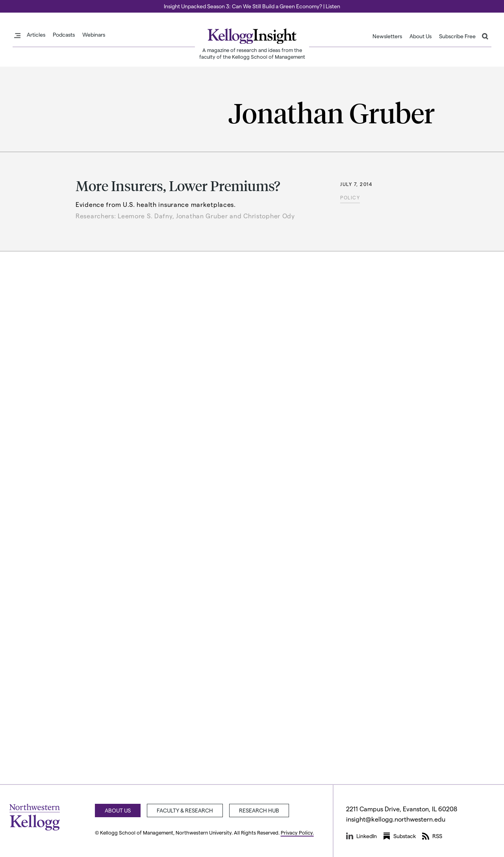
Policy (350, 197)
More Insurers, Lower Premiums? (178, 185)
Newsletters (387, 36)
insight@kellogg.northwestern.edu (396, 819)
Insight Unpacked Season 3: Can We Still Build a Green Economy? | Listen (252, 6)
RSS (432, 836)
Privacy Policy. (297, 832)
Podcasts (64, 35)
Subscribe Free (457, 36)
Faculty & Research (185, 810)
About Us (421, 36)
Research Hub (259, 810)
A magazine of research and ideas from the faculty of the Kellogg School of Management (252, 53)
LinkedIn (361, 836)
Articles (36, 35)
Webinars (94, 35)
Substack (399, 836)
